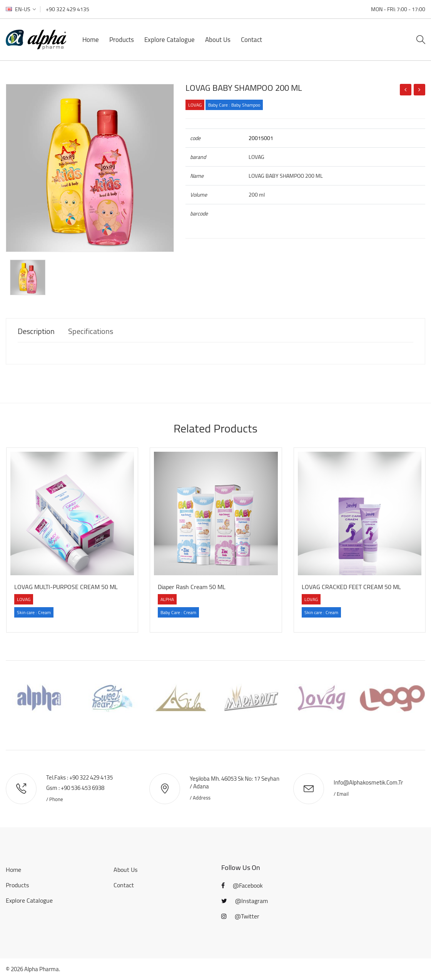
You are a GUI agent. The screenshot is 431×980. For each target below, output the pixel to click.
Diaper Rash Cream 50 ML (192, 587)
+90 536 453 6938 (83, 788)
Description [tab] (36, 331)
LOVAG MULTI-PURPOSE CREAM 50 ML (66, 587)
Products (122, 40)
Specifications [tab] (91, 331)
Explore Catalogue (170, 40)
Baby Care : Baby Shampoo (234, 105)
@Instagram (245, 901)
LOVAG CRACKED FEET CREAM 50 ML (351, 587)
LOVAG (195, 105)
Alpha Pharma (42, 969)
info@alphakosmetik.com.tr (368, 782)
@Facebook (242, 885)
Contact (251, 40)
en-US (21, 9)
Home (91, 40)
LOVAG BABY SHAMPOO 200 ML (244, 88)
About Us (218, 40)
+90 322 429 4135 (68, 9)
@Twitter (240, 916)
